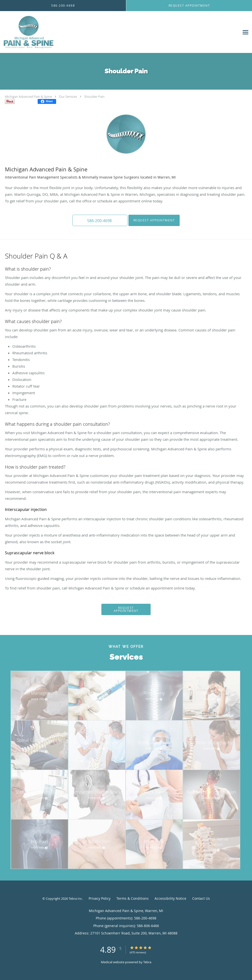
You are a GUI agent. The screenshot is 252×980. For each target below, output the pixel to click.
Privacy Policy (100, 898)
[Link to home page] (28, 32)
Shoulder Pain (94, 97)
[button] (100, 220)
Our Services (68, 97)
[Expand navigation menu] (245, 32)
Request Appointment (154, 220)
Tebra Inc (75, 898)
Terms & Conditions (133, 898)
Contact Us (201, 898)
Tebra (147, 962)
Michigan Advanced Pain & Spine (28, 97)
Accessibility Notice (170, 898)
